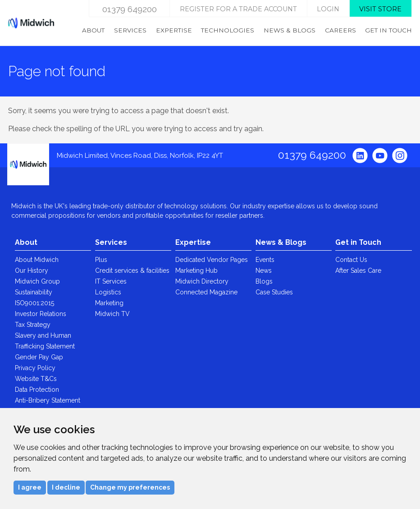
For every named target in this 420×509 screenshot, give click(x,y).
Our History (32, 271)
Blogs (264, 281)
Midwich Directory (202, 281)
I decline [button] (66, 487)
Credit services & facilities (132, 271)
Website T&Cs (36, 379)
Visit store (380, 9)
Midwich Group (37, 281)
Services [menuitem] (130, 30)
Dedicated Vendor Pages (212, 260)
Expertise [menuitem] (174, 30)
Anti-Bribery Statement (48, 400)
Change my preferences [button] (130, 487)
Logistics (108, 292)
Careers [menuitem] (340, 30)
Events (265, 260)
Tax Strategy (33, 325)
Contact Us (351, 260)
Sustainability (34, 292)
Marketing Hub (196, 271)
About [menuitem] (93, 30)
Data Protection (37, 390)
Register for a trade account (238, 9)
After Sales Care (358, 271)
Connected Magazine (206, 292)
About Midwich (37, 260)
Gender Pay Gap (39, 357)
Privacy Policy (35, 368)
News (264, 271)
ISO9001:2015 (34, 303)
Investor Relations (41, 314)
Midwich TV (112, 314)
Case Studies (274, 292)
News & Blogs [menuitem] (290, 30)
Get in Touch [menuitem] (388, 30)
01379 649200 (130, 9)
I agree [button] (30, 487)
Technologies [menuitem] (228, 30)
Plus (101, 260)
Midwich (31, 23)
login (328, 9)
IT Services (111, 281)
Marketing (109, 303)
